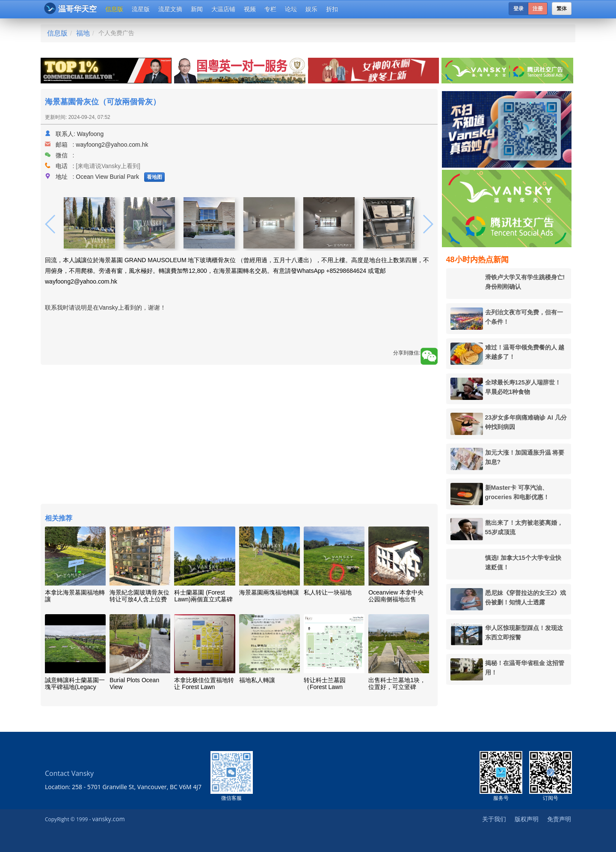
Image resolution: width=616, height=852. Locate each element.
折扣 (332, 9)
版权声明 (527, 819)
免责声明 (559, 819)
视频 (250, 9)
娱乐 (311, 9)
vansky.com (108, 819)
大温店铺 (223, 9)
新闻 (197, 9)
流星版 (141, 9)
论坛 (291, 9)
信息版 (114, 9)
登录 (518, 9)
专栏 (270, 9)
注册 (538, 9)
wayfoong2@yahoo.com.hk (112, 145)
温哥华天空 (70, 8)
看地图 (154, 177)
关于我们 (494, 819)
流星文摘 (170, 9)
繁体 (562, 9)
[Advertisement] (239, 435)
